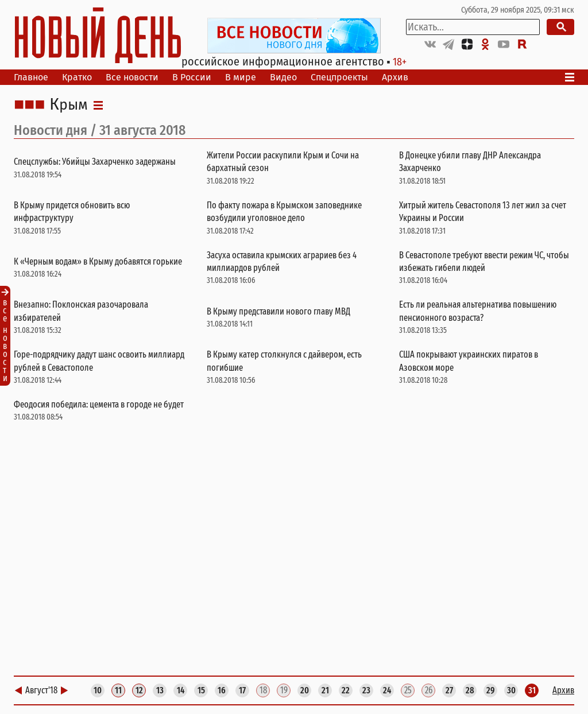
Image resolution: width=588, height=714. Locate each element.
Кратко (77, 77)
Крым (69, 105)
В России (192, 77)
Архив (395, 77)
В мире (241, 77)
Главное (31, 77)
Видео (283, 77)
